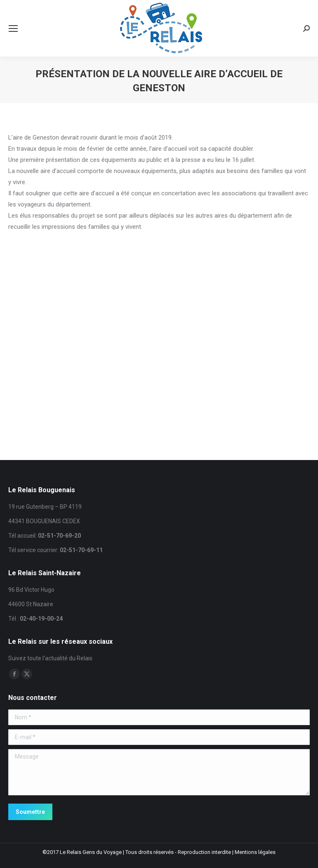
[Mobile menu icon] (13, 28)
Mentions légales (255, 852)
